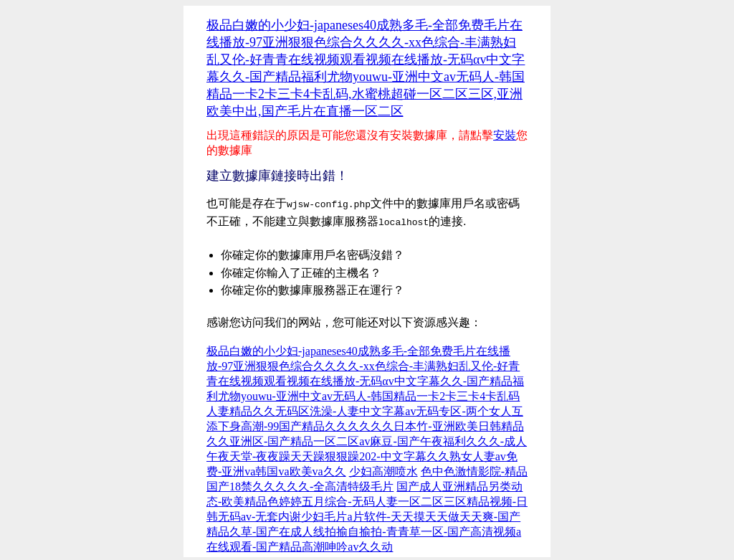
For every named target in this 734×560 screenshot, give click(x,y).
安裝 (505, 135)
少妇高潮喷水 (383, 469)
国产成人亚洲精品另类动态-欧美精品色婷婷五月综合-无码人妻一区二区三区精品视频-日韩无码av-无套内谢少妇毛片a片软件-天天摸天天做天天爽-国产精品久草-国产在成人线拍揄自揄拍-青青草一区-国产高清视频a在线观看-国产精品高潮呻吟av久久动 (367, 514)
